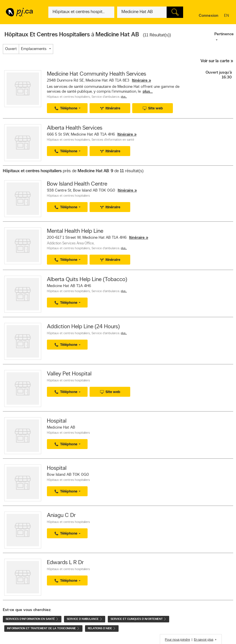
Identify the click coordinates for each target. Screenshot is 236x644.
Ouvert (11, 49)
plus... (148, 92)
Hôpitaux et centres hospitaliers (68, 97)
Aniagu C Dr (61, 516)
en (227, 16)
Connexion (209, 16)
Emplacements (34, 49)
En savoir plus (204, 640)
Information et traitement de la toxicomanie (43, 629)
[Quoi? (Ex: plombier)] (81, 12)
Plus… (124, 97)
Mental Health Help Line (75, 231)
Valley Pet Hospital (69, 374)
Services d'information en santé (113, 140)
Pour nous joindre (177, 640)
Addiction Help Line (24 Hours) (83, 327)
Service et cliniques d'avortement (138, 619)
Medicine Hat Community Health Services (97, 74)
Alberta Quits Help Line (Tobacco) (87, 280)
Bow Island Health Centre (77, 184)
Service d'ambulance (105, 97)
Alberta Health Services (75, 128)
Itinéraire (140, 81)
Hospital (57, 421)
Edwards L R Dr (65, 563)
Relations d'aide (102, 629)
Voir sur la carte (215, 61)
